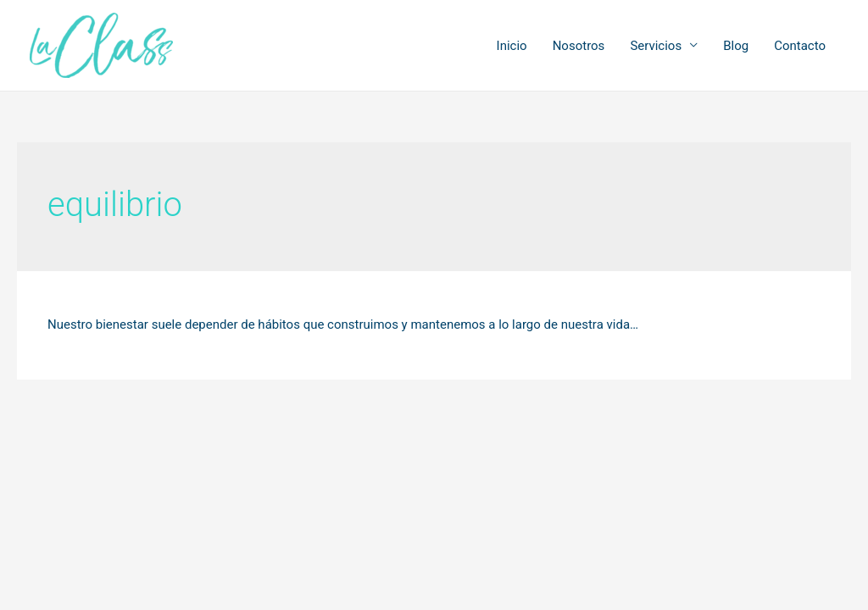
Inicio (512, 46)
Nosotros (579, 46)
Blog (736, 46)
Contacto (800, 46)
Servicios (656, 46)
